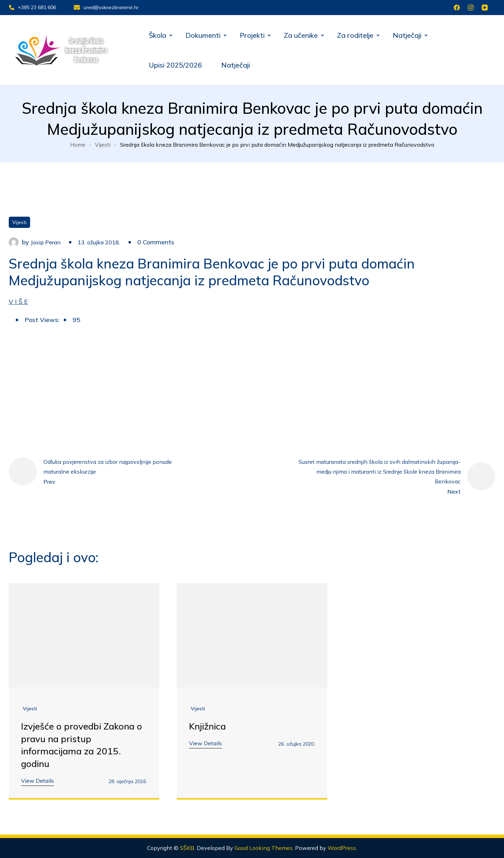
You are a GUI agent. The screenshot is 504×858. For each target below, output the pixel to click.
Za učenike (301, 35)
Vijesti (19, 222)
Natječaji (407, 35)
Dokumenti (203, 35)
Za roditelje (355, 35)
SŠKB (187, 848)
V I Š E (18, 301)
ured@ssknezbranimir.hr (106, 7)
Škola (157, 35)
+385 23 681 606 (32, 7)
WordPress (342, 848)
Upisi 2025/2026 (175, 65)
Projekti (252, 35)
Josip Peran (46, 242)
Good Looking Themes (264, 848)
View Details (37, 781)
